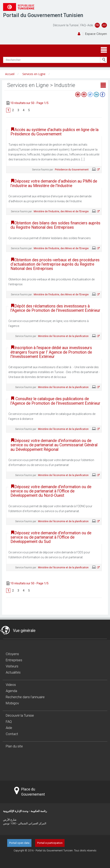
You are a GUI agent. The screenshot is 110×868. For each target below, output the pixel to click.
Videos (11, 685)
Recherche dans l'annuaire (25, 697)
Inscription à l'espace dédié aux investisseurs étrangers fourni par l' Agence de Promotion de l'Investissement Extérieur (51, 352)
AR (104, 25)
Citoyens (12, 654)
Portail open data (19, 843)
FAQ (83, 25)
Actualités (13, 672)
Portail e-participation (50, 843)
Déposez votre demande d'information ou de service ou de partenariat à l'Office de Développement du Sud (51, 537)
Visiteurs (12, 666)
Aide (90, 25)
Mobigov (12, 703)
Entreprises (14, 660)
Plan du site (14, 746)
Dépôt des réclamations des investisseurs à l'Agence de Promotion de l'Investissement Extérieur (55, 308)
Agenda (11, 691)
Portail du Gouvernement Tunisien (43, 15)
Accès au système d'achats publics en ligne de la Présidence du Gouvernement (54, 132)
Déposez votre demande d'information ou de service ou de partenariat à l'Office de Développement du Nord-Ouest (51, 491)
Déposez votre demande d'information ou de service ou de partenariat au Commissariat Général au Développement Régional (54, 445)
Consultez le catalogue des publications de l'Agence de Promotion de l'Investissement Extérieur (55, 401)
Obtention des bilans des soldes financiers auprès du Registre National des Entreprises (55, 225)
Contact (12, 734)
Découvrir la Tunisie (66, 25)
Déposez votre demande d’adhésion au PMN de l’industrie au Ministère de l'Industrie (54, 183)
